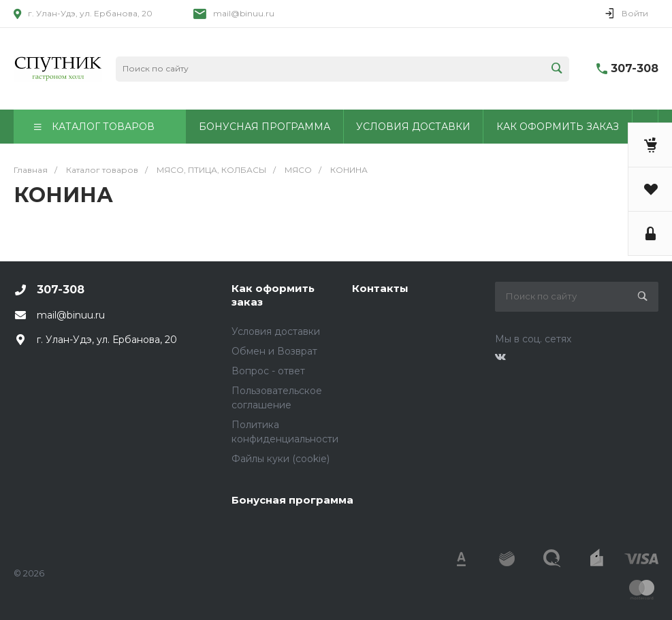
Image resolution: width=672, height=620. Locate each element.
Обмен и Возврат (274, 351)
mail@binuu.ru (244, 13)
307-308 (635, 68)
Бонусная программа (292, 500)
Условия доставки (276, 331)
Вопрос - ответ (268, 371)
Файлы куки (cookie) (281, 459)
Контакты (380, 288)
